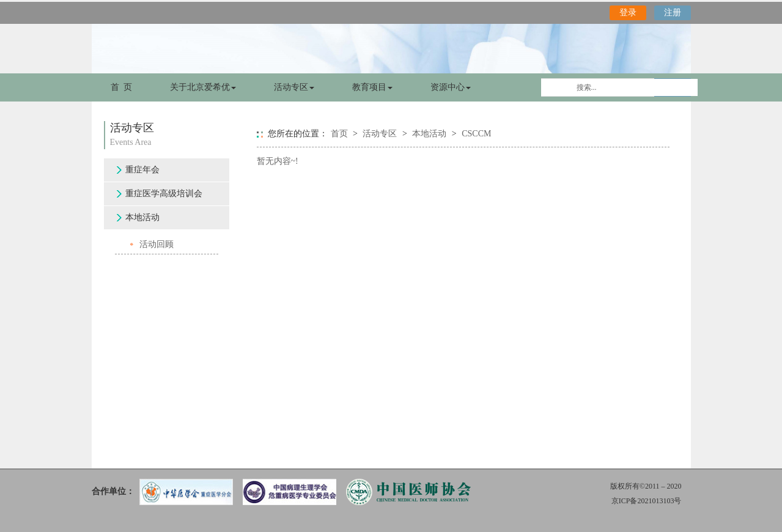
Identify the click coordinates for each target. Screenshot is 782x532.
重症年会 (142, 170)
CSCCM (476, 134)
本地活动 (142, 217)
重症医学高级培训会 (164, 194)
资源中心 (451, 87)
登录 (628, 13)
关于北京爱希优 (203, 87)
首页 (339, 134)
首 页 (121, 87)
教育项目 (372, 87)
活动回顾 (157, 244)
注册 (673, 13)
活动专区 (294, 87)
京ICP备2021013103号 (647, 501)
